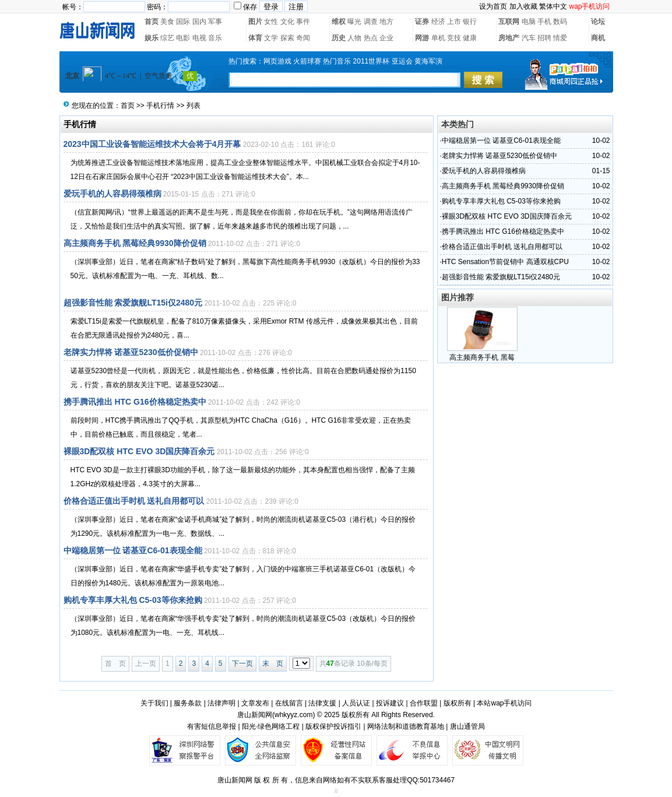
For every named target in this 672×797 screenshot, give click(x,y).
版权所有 (458, 703)
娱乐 (152, 38)
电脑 (529, 22)
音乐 (215, 38)
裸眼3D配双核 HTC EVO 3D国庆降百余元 (139, 451)
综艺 (167, 38)
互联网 (509, 22)
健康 (470, 38)
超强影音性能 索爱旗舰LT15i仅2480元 (133, 303)
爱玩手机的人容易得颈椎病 (112, 194)
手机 (544, 22)
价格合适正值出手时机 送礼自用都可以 (134, 501)
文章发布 (255, 703)
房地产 (509, 38)
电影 (183, 38)
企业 (386, 38)
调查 (371, 22)
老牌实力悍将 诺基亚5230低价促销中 (131, 352)
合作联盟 (424, 703)
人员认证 (356, 703)
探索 (287, 38)
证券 (422, 22)
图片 (255, 22)
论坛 (598, 22)
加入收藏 (523, 6)
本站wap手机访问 (504, 703)
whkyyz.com (293, 715)
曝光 (354, 22)
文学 (271, 38)
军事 (215, 22)
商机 (598, 38)
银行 (470, 22)
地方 (386, 22)
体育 (255, 38)
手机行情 (160, 106)
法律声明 (221, 703)
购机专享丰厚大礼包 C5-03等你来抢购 (133, 600)
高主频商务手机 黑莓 (482, 357)
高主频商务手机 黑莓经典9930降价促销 (135, 243)
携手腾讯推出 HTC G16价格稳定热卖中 (135, 402)
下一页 (242, 663)
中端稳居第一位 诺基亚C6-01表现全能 (133, 550)
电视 (199, 38)
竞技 (454, 38)
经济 (438, 22)
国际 (183, 22)
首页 (152, 22)
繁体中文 (553, 6)
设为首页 (493, 6)
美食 (167, 22)
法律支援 (322, 703)
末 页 (273, 663)
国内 (199, 22)
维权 (339, 22)
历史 (339, 38)
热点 (371, 38)
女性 (271, 22)
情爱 (560, 38)
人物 (354, 38)
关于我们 (154, 703)
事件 (303, 22)
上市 (454, 22)
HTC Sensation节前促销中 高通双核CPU (505, 262)
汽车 (529, 38)
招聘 (544, 38)
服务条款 (188, 703)
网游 (422, 38)
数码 (560, 22)
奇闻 (303, 38)
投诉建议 (390, 703)
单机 (438, 38)
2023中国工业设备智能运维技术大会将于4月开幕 (152, 144)
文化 (287, 22)
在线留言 (289, 703)
